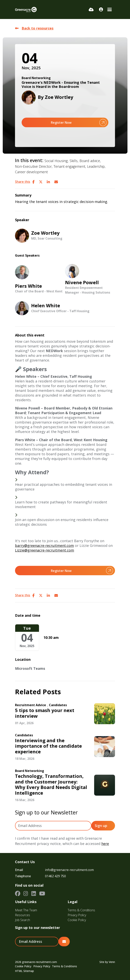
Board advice (90, 161)
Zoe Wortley (59, 97)
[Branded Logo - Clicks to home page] (26, 9)
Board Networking (36, 78)
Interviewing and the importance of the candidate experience (48, 746)
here (105, 844)
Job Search (23, 920)
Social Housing (56, 161)
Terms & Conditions (81, 910)
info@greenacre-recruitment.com (69, 870)
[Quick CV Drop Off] (91, 9)
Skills (74, 161)
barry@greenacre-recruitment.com (44, 545)
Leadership (96, 166)
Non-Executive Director (33, 166)
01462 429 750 (55, 876)
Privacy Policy (77, 915)
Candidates (58, 705)
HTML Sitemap (24, 971)
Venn (112, 962)
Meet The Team (26, 910)
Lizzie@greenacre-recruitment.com (45, 550)
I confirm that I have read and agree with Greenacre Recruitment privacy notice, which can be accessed (62, 841)
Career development (31, 172)
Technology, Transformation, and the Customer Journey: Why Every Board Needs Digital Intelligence (51, 785)
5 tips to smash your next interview (45, 713)
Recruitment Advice (31, 705)
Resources (23, 915)
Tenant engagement (69, 166)
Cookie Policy (77, 920)
